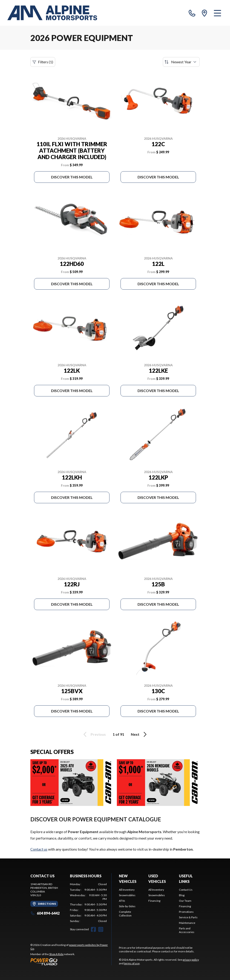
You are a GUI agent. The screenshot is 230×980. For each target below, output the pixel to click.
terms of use (132, 963)
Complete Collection (125, 914)
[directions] (204, 13)
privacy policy (191, 960)
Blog (182, 895)
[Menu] (217, 13)
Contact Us (186, 890)
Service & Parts (188, 917)
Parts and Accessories (187, 930)
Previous (94, 734)
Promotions (186, 912)
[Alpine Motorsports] (52, 13)
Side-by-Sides (127, 906)
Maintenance (187, 923)
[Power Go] (71, 962)
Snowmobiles (127, 895)
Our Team (185, 901)
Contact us (39, 849)
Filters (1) (43, 62)
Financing (154, 901)
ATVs (122, 901)
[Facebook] (93, 929)
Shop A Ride (56, 954)
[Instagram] (101, 929)
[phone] (192, 13)
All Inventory (127, 890)
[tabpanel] (88, 903)
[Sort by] (181, 62)
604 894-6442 (45, 913)
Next (139, 734)
